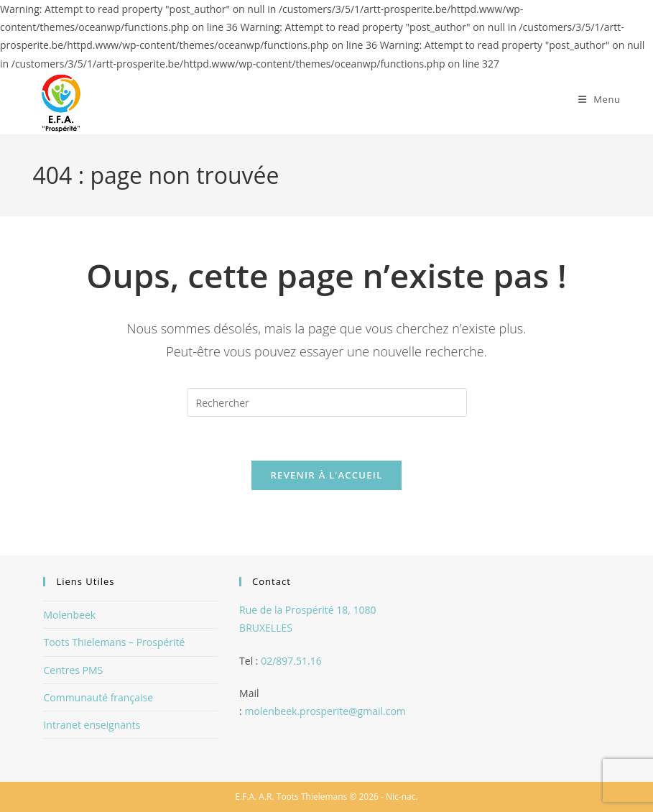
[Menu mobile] (599, 99)
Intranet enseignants (92, 725)
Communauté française (98, 697)
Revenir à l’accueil (326, 475)
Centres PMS (73, 670)
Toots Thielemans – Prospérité (114, 642)
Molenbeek (69, 615)
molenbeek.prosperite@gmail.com (325, 711)
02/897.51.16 (291, 661)
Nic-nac (400, 797)
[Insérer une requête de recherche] (327, 402)
